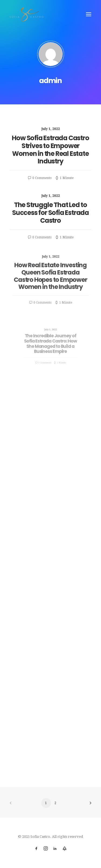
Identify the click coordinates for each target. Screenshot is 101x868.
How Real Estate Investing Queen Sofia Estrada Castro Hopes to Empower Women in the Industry (50, 277)
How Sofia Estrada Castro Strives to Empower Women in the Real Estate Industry (50, 150)
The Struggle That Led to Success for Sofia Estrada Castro (50, 213)
